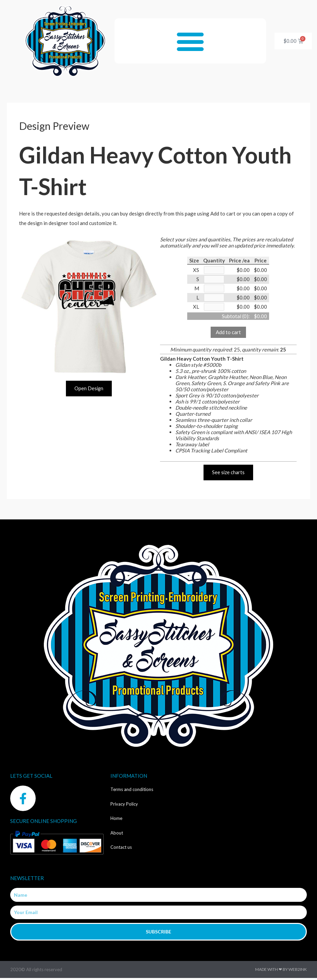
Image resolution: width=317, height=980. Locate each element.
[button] (190, 41)
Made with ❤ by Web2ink (281, 971)
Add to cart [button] (228, 334)
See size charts (228, 474)
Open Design (89, 389)
